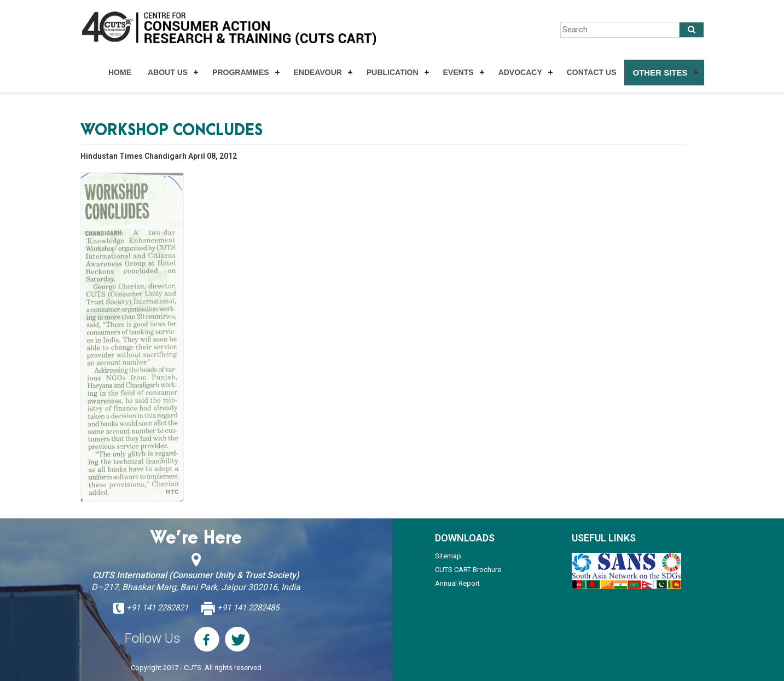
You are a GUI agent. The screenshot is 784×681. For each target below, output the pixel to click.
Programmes (240, 72)
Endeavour (318, 72)
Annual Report (457, 583)
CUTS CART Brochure (468, 570)
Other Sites (660, 73)
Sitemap (448, 556)
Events (458, 72)
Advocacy (520, 72)
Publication (393, 72)
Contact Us (592, 72)
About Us (168, 72)
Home (120, 72)
